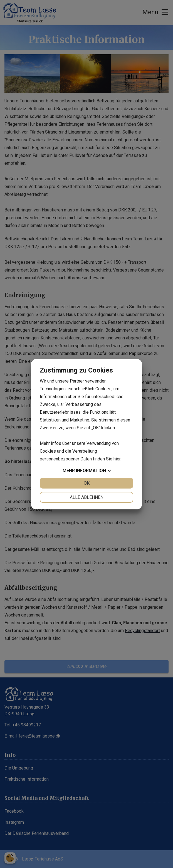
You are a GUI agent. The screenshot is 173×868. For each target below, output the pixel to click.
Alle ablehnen (87, 497)
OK (87, 483)
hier (117, 459)
